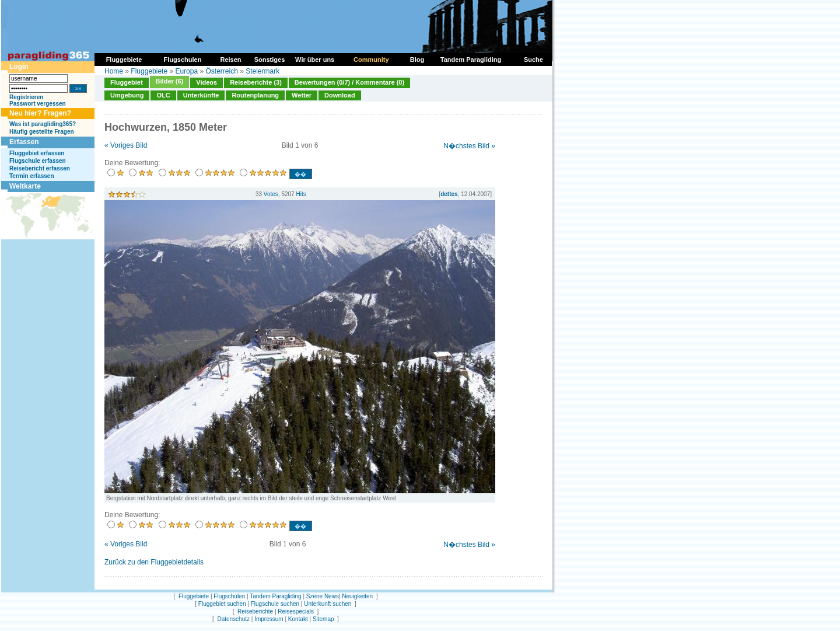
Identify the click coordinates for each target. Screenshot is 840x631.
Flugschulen (229, 596)
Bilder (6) (170, 81)
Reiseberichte (255, 611)
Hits (301, 194)
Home (114, 71)
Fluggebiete (149, 71)
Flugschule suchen (275, 604)
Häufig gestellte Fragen (42, 132)
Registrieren (26, 97)
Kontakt (298, 619)
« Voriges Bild (126, 145)
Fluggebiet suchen (222, 604)
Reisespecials (296, 611)
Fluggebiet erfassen (37, 153)
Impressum (269, 619)
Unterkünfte (201, 95)
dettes (449, 194)
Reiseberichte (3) (256, 82)
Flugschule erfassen (38, 161)
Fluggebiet (127, 82)
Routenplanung (255, 95)
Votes (271, 194)
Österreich (221, 71)
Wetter (302, 95)
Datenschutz (233, 619)
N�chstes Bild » (469, 146)
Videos (206, 82)
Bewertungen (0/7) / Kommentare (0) (349, 82)
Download (340, 95)
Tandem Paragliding (275, 596)
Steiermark (262, 71)
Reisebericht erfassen (40, 168)
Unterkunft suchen (328, 604)
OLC (163, 95)
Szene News (323, 596)
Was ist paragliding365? (43, 124)
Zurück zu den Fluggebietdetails (154, 562)
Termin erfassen (32, 176)
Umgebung (127, 95)
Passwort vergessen (38, 104)
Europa (186, 71)
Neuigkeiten (357, 596)
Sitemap (323, 619)
